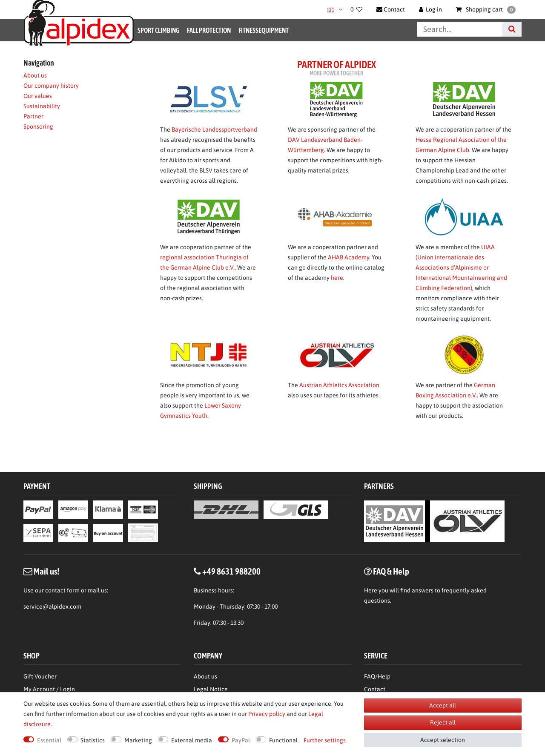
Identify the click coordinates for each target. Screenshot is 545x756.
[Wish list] (356, 9)
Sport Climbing (158, 30)
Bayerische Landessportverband (214, 129)
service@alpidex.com (52, 607)
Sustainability (42, 106)
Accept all (443, 705)
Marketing (138, 740)
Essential (49, 740)
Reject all (443, 722)
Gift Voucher (40, 676)
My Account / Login (49, 689)
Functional (283, 740)
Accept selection (443, 740)
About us (35, 75)
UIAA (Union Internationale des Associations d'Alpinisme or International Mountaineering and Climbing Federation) (461, 267)
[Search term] (460, 29)
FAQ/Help (377, 676)
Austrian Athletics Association (339, 385)
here (337, 278)
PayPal (241, 740)
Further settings (325, 740)
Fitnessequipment (264, 30)
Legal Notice (211, 689)
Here (371, 590)
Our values (38, 96)
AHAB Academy (349, 257)
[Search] (512, 29)
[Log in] (431, 9)
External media (192, 740)
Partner (33, 116)
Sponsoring (38, 126)
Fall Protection (209, 30)
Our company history (51, 86)
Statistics (93, 740)
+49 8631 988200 (231, 571)
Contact (375, 689)
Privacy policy (267, 714)
